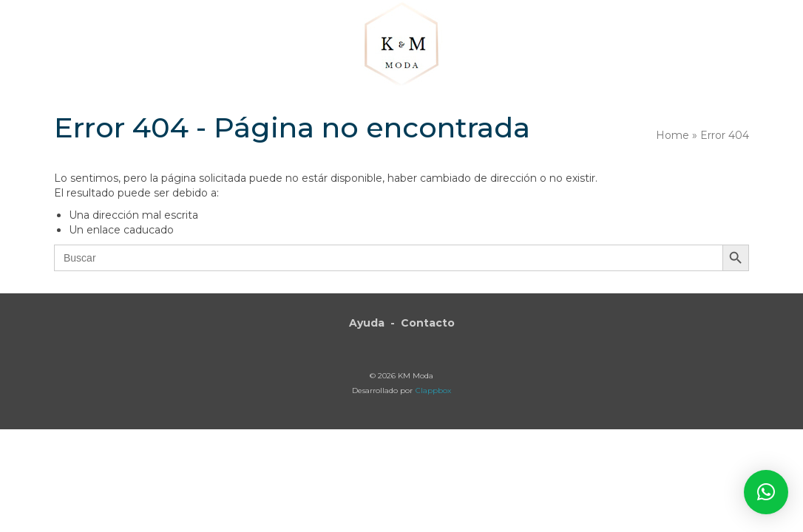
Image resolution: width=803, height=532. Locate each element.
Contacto (428, 323)
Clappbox (433, 391)
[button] (695, 46)
